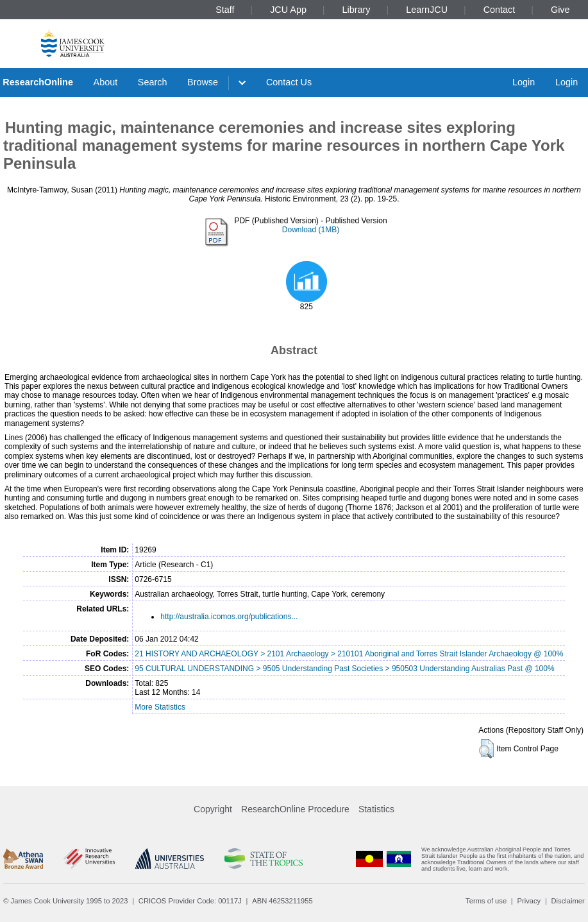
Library (357, 10)
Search (153, 82)
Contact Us (289, 82)
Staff (225, 10)
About (106, 82)
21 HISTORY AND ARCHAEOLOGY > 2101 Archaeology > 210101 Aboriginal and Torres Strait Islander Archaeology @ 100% (349, 654)
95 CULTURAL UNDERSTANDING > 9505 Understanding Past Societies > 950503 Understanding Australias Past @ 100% (344, 669)
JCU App (288, 10)
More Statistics (160, 707)
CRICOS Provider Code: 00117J (190, 901)
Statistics (376, 809)
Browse (203, 82)
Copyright (213, 809)
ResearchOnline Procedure (295, 809)
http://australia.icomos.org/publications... (229, 617)
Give (560, 10)
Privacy (529, 901)
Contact (500, 10)
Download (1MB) (311, 230)
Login (524, 82)
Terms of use (486, 901)
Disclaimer (568, 901)
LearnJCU (427, 10)
